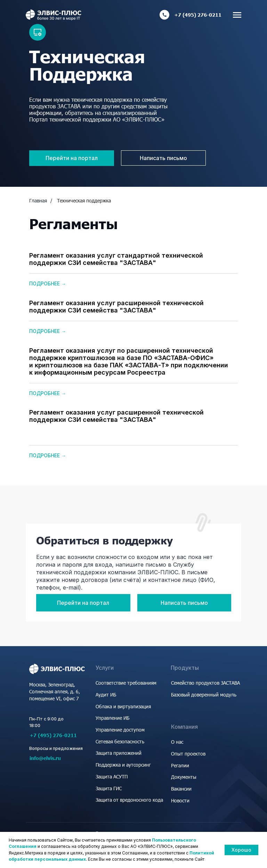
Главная (38, 201)
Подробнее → (48, 283)
